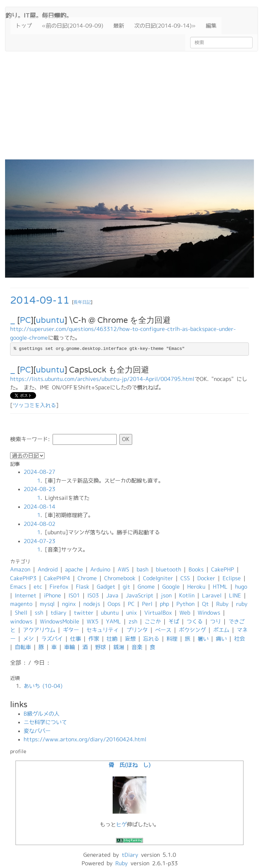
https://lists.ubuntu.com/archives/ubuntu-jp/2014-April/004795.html (102, 379)
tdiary (59, 613)
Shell (21, 613)
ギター (71, 630)
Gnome (146, 587)
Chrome (87, 578)
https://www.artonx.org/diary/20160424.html (85, 739)
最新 (119, 26)
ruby (242, 604)
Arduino (100, 569)
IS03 (93, 595)
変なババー (37, 731)
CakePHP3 (23, 578)
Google (171, 587)
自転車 (23, 647)
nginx (69, 604)
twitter (84, 613)
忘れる (151, 639)
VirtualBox (158, 613)
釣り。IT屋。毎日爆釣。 (39, 15)
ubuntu (50, 320)
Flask (83, 587)
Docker (206, 578)
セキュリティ (103, 630)
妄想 (130, 639)
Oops (114, 604)
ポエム (221, 630)
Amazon (20, 569)
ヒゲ (121, 824)
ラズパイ (52, 639)
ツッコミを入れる (34, 405)
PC (25, 320)
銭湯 (119, 647)
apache (74, 569)
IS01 (74, 595)
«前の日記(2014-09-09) (73, 26)
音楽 (137, 647)
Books (196, 569)
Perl (147, 604)
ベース (163, 630)
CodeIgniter (158, 578)
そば (174, 621)
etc (38, 587)
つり (215, 621)
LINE (235, 595)
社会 (239, 639)
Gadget (106, 587)
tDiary (130, 855)
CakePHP (223, 569)
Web (185, 613)
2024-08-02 (39, 524)
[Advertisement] (129, 109)
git (126, 587)
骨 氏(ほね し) (129, 765)
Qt (205, 604)
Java (112, 595)
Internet (26, 595)
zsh (133, 621)
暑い (203, 639)
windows (21, 621)
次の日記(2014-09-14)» (165, 26)
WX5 (93, 621)
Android (48, 569)
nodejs (92, 604)
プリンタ (137, 630)
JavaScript (140, 595)
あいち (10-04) (43, 686)
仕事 (76, 639)
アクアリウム (39, 630)
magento (21, 604)
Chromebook (120, 578)
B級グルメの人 (41, 714)
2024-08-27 (39, 472)
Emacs (18, 587)
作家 (94, 639)
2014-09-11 (40, 300)
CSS (185, 578)
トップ (24, 26)
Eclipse (232, 578)
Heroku (196, 587)
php (164, 604)
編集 (211, 26)
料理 (172, 639)
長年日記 (82, 302)
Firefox (59, 587)
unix (132, 613)
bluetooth (168, 569)
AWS (123, 569)
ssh (39, 613)
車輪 (69, 647)
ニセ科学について (45, 722)
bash (142, 569)
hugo (241, 587)
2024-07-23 (39, 541)
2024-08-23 (39, 489)
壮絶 (112, 639)
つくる (195, 621)
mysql (47, 604)
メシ (28, 639)
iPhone (52, 595)
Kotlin (187, 595)
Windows (209, 613)
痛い (221, 639)
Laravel (212, 595)
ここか (153, 621)
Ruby (222, 604)
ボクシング (192, 630)
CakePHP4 (57, 578)
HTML (220, 587)
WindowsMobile (60, 621)
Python (185, 604)
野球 (100, 647)
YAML (113, 621)
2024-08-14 (39, 507)
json (166, 595)
